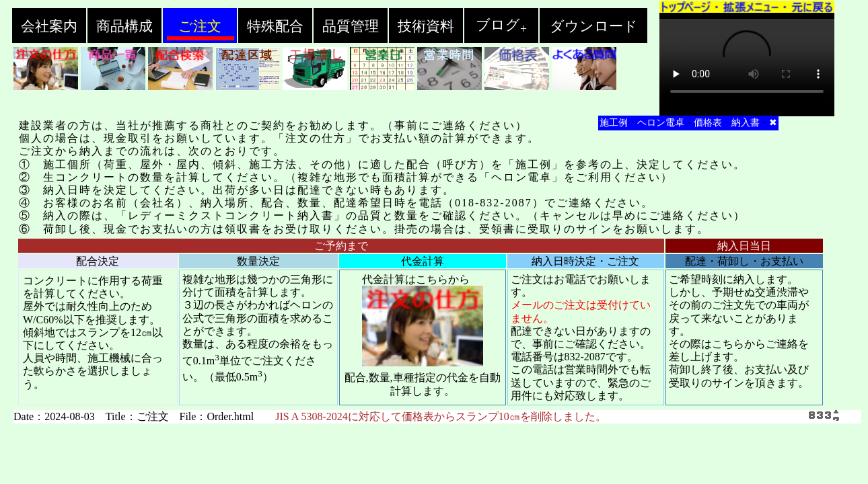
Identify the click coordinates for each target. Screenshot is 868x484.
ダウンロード (594, 26)
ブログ (501, 25)
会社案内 (49, 26)
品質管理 (351, 26)
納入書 (746, 123)
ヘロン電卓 (661, 123)
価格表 (708, 123)
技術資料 (426, 26)
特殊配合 (275, 26)
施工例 (614, 123)
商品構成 (124, 26)
